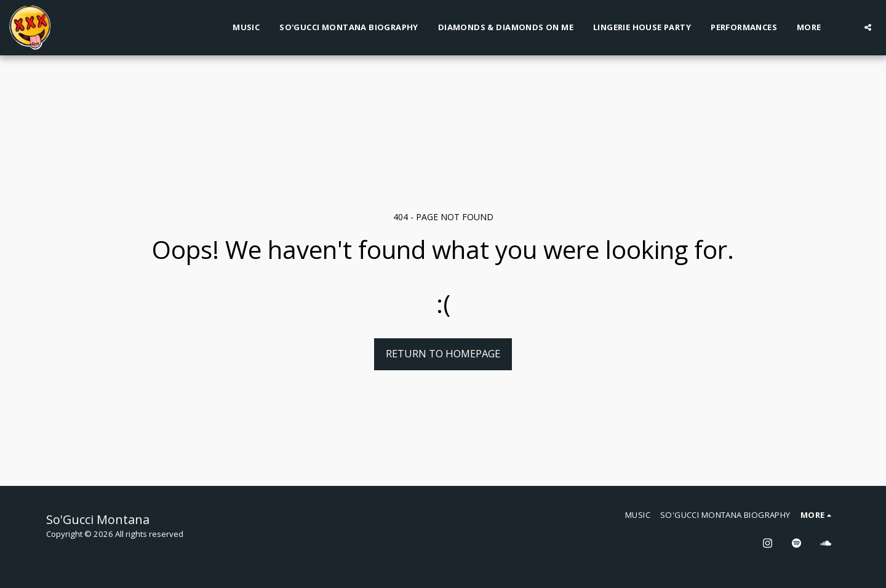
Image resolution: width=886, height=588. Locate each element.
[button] (868, 27)
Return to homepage (443, 353)
